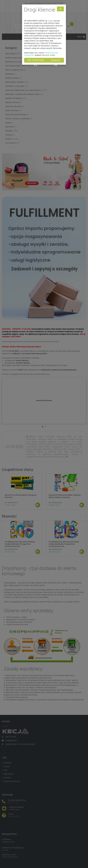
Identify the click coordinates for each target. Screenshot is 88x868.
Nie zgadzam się (36, 61)
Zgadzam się (56, 61)
